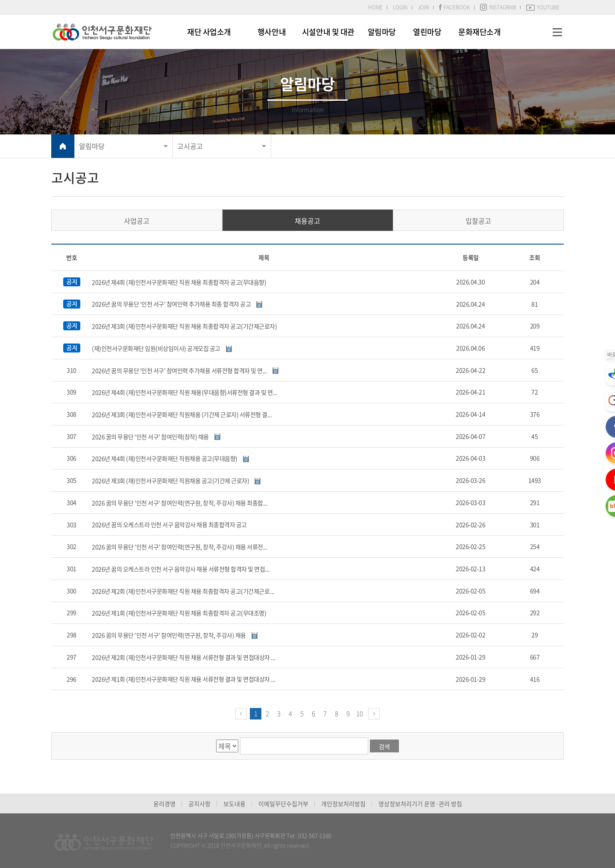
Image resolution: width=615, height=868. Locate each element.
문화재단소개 (479, 32)
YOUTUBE (543, 7)
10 (360, 714)
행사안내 (272, 32)
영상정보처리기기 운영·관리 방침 (420, 804)
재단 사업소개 (209, 32)
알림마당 (382, 32)
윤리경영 (164, 804)
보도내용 (234, 804)
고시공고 (190, 146)
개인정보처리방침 (343, 804)
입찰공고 (478, 221)
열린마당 (427, 32)
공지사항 (199, 804)
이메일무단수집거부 (283, 804)
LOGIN (400, 7)
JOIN (423, 7)
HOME (375, 7)
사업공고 (137, 221)
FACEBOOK (454, 7)
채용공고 (307, 221)
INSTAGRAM (498, 7)
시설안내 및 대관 (328, 32)
